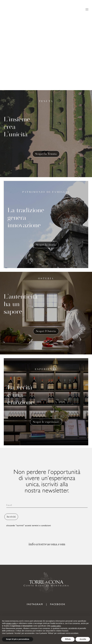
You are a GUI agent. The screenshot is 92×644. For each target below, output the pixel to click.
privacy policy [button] (11, 623)
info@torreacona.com (47, 544)
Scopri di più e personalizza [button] (18, 639)
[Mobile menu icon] (87, 9)
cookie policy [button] (56, 626)
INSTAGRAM (35, 605)
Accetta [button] (83, 639)
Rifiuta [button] (68, 639)
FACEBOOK (58, 605)
